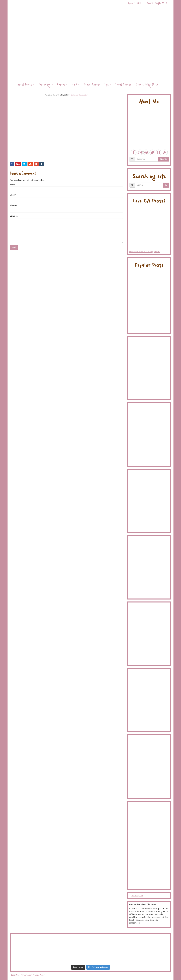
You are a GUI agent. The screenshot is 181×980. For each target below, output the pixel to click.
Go (166, 185)
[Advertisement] (149, 846)
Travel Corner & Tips (97, 85)
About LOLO (135, 4)
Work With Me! (157, 4)
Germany (46, 85)
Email (12, 195)
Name (12, 184)
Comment (14, 216)
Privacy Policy (39, 975)
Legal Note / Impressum (22, 975)
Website (13, 205)
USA (76, 85)
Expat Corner (123, 85)
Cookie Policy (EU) (147, 85)
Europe (62, 85)
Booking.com (137, 896)
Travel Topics (25, 85)
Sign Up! (164, 159)
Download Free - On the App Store (149, 230)
